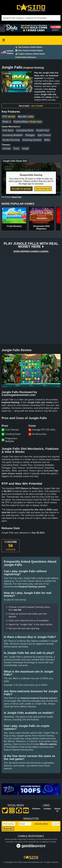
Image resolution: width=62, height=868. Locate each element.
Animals (7, 149)
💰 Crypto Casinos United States (30, 54)
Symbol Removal (11, 140)
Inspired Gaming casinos (32, 587)
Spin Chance (44, 135)
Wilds (47, 140)
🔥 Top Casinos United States (29, 47)
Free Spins (8, 130)
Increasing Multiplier (13, 135)
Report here (17, 197)
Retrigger (30, 135)
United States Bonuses (26, 57)
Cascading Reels (25, 130)
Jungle (25, 149)
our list (17, 610)
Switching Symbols (32, 140)
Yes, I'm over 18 (43, 189)
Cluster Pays (43, 130)
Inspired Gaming (33, 68)
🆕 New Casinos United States (29, 50)
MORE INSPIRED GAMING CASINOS (31, 251)
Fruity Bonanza (14, 226)
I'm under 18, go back (21, 189)
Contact (47, 809)
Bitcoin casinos (48, 744)
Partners (36, 809)
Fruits (16, 149)
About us (57, 810)
